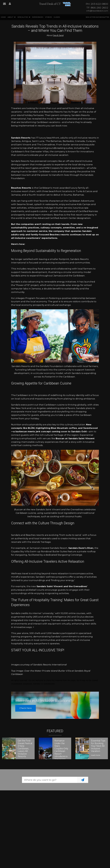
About (11, 17)
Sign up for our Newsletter (97, 17)
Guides (57, 17)
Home (3, 17)
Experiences (38, 17)
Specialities (23, 17)
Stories (49, 17)
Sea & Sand (58, 35)
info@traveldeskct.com (97, 11)
